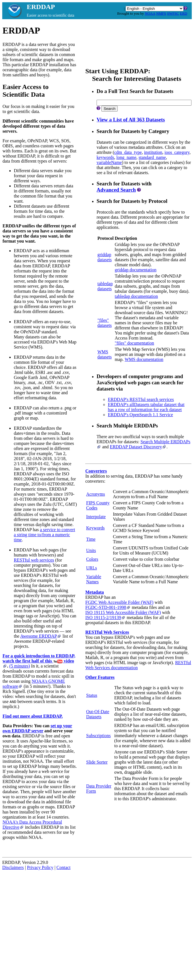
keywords (105, 157)
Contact (64, 867)
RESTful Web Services (107, 632)
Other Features (100, 677)
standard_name (152, 157)
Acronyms (96, 494)
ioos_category (177, 152)
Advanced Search (116, 190)
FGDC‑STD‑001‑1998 (108, 607)
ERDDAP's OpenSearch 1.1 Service (140, 415)
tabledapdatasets (105, 286)
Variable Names (94, 579)
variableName (109, 162)
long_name (126, 157)
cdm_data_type (128, 152)
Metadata (95, 592)
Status (92, 695)
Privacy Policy (40, 867)
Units (91, 550)
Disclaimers (13, 867)
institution (153, 152)
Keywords (95, 528)
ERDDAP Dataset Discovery (138, 447)
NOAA (150, 13)
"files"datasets (105, 323)
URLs (92, 568)
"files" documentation (134, 343)
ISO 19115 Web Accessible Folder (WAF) (123, 612)
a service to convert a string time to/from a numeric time (44, 535)
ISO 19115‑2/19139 (105, 618)
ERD (184, 13)
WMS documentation (144, 359)
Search (110, 109)
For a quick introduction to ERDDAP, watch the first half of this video (39, 660)
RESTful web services (34, 560)
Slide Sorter (97, 762)
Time (91, 539)
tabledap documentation (136, 296)
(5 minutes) (20, 666)
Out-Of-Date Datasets (98, 714)
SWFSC (173, 13)
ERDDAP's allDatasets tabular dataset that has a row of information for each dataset (146, 407)
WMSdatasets (105, 354)
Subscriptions (98, 736)
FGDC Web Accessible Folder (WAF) (119, 602)
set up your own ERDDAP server (37, 728)
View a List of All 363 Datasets (131, 120)
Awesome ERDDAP (41, 636)
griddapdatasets (105, 257)
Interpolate (96, 517)
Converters (96, 471)
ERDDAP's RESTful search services (141, 399)
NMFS (161, 13)
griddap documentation (135, 270)
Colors (92, 559)
